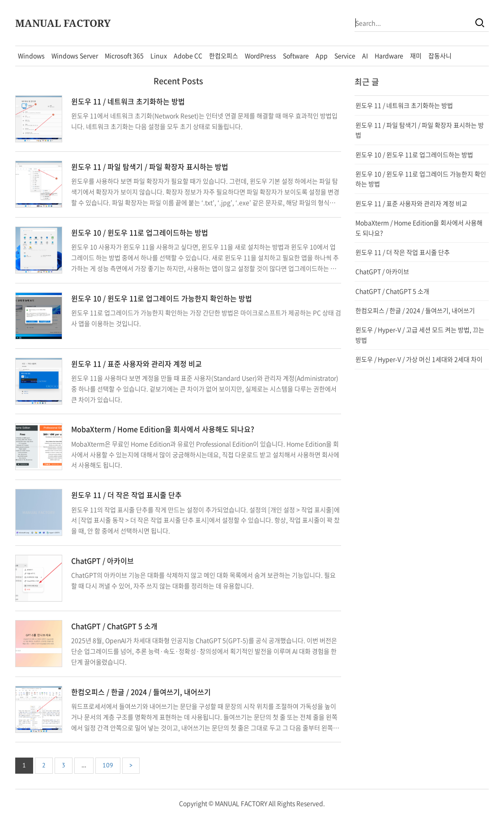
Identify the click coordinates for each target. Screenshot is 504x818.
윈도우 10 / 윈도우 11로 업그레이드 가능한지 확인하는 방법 (162, 298)
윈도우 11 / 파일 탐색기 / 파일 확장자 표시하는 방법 (150, 167)
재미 (416, 56)
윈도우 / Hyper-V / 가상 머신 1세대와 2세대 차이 (419, 359)
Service (345, 56)
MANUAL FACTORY (63, 23)
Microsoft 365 (124, 56)
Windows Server (75, 56)
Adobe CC (188, 56)
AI (365, 56)
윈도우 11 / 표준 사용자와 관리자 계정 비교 (137, 364)
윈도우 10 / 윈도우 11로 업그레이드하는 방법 (140, 232)
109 (108, 765)
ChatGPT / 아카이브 (103, 561)
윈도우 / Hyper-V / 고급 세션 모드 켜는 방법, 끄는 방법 (420, 334)
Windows (31, 56)
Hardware (389, 56)
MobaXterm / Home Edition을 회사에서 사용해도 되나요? (163, 429)
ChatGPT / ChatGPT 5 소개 (114, 626)
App (322, 56)
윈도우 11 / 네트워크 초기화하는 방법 (128, 101)
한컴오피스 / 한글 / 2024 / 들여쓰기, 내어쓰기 (141, 692)
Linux (159, 56)
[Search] (480, 23)
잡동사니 (440, 56)
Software (296, 56)
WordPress (261, 56)
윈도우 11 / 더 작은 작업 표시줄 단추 (126, 495)
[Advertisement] (422, 434)
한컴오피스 (224, 56)
